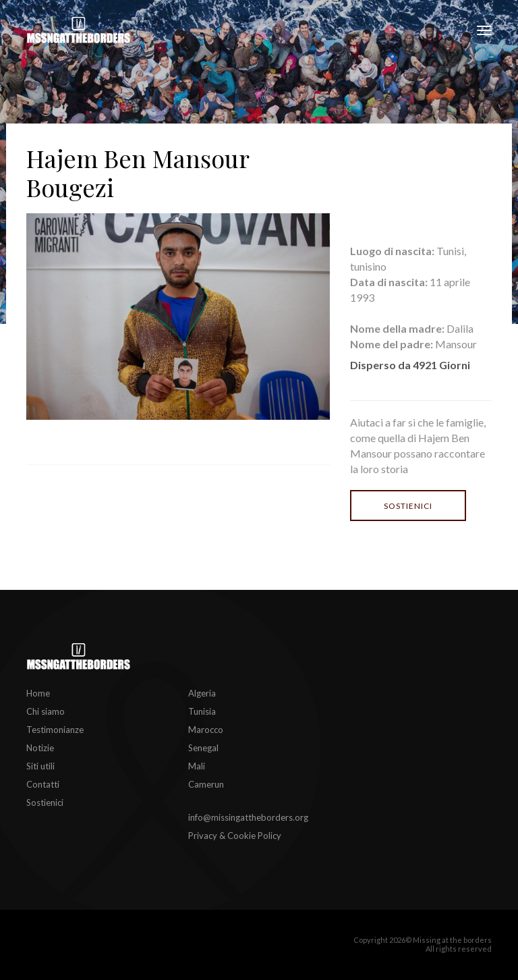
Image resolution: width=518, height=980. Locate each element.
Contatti (43, 784)
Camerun (206, 784)
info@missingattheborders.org (248, 817)
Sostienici (408, 506)
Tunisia (202, 711)
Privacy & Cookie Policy (235, 836)
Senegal (203, 748)
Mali (197, 766)
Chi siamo (46, 711)
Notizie (40, 748)
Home (38, 693)
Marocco (206, 730)
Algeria (202, 693)
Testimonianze (55, 730)
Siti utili (40, 766)
